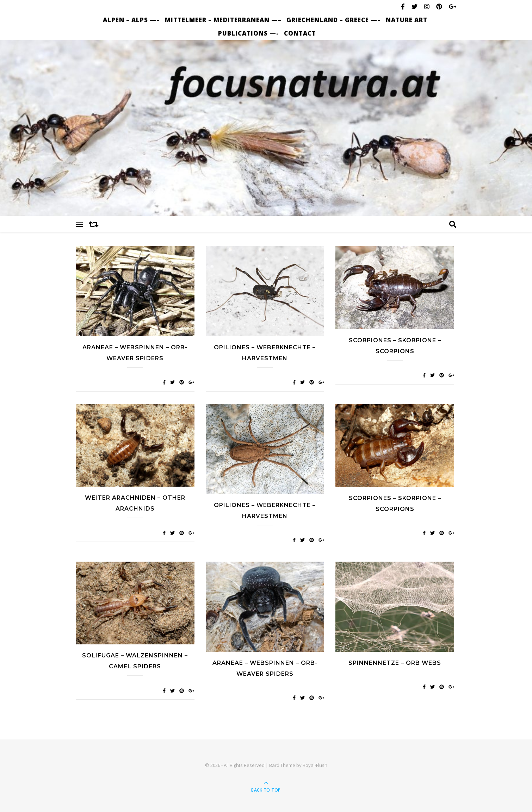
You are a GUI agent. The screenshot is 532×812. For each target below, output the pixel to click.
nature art (407, 20)
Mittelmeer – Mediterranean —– (223, 20)
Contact (300, 33)
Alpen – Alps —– (131, 20)
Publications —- (249, 33)
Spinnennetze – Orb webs (395, 663)
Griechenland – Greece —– (334, 20)
